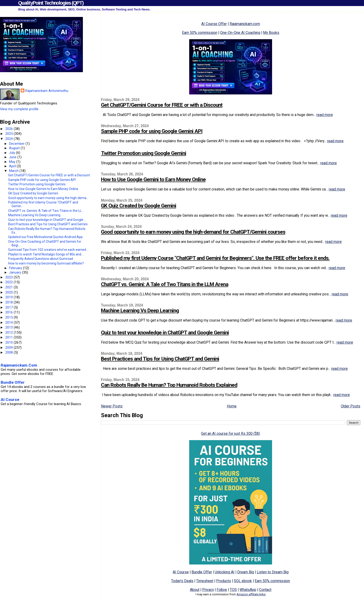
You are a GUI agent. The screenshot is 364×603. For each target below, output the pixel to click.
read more (325, 115)
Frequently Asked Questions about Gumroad (41, 259)
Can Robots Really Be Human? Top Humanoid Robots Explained (169, 385)
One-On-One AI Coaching (240, 33)
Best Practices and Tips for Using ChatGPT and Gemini (160, 359)
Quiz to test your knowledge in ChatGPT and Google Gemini (165, 333)
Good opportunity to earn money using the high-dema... (48, 198)
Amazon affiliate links (251, 594)
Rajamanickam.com (245, 24)
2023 (10, 277)
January (16, 272)
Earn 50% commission (200, 33)
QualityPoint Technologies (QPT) (51, 3)
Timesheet (205, 581)
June (13, 157)
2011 (10, 337)
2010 (10, 342)
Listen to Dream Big (273, 572)
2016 (10, 312)
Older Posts (351, 406)
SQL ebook (243, 581)
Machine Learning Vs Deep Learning (140, 311)
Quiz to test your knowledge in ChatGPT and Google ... (47, 220)
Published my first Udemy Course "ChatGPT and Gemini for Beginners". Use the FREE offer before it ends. (215, 258)
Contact (265, 590)
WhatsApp (248, 590)
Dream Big (246, 572)
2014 (10, 322)
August (15, 148)
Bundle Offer (202, 572)
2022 (10, 282)
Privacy (208, 590)
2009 (10, 348)
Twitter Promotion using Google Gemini (144, 153)
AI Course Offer (214, 24)
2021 (10, 287)
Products (224, 581)
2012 (10, 332)
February (16, 268)
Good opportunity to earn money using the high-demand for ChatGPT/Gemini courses (193, 232)
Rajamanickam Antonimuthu (47, 91)
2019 (10, 297)
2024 (10, 139)
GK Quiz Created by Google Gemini (139, 206)
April (13, 166)
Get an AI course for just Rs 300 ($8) (231, 434)
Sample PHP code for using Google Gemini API (152, 131)
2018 (10, 302)
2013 (10, 327)
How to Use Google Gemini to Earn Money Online (153, 179)
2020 (10, 292)
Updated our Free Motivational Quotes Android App (45, 237)
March (14, 171)
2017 (10, 307)
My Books (271, 33)
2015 (10, 317)
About (195, 590)
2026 (10, 129)
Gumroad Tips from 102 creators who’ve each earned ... (49, 250)
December (17, 144)
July (13, 153)
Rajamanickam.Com (19, 365)
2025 (10, 134)
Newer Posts (112, 406)
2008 (10, 352)
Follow (222, 590)
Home (232, 406)
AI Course (181, 572)
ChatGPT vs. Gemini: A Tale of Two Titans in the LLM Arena (165, 284)
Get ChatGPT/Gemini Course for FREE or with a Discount (162, 105)
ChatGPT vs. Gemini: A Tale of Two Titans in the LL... (46, 211)
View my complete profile (19, 109)
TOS (233, 590)
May (13, 162)
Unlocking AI (225, 572)
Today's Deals (182, 581)
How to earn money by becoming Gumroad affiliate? (46, 263)
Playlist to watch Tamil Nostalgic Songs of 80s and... (46, 254)
